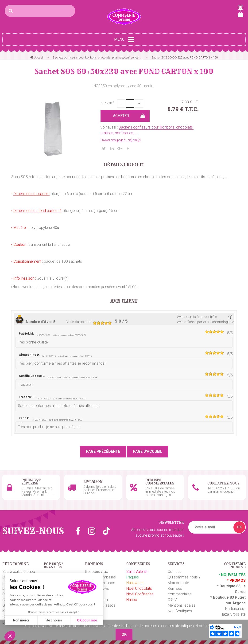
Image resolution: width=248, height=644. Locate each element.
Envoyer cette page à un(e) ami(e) (121, 140)
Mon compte (178, 583)
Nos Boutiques (180, 611)
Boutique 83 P (225, 597)
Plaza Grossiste (233, 614)
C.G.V (172, 600)
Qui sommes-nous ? (184, 577)
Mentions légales (182, 605)
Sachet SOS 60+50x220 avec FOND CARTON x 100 (124, 71)
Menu (124, 40)
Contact (174, 572)
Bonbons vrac (97, 572)
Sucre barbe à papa (19, 572)
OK (239, 527)
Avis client (124, 301)
